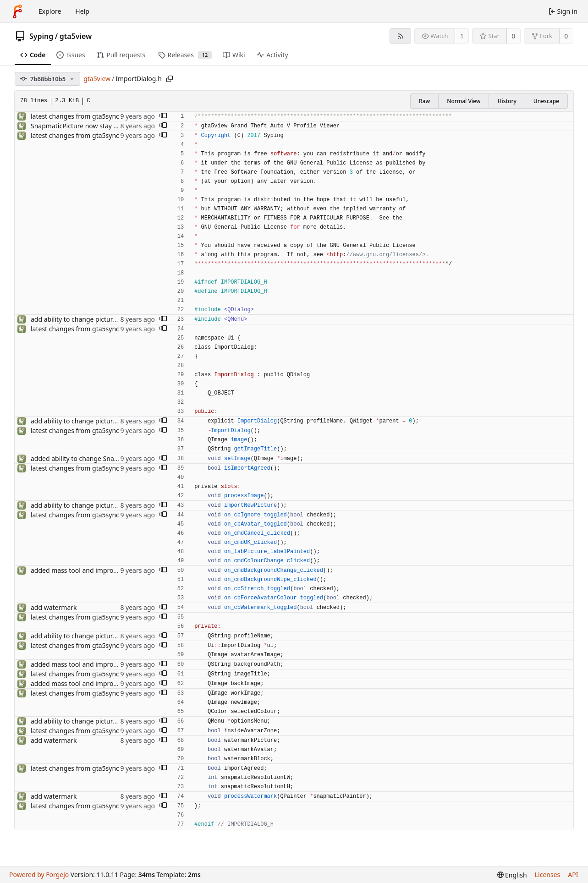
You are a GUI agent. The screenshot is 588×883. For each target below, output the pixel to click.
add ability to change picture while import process (106, 319)
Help (82, 11)
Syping (41, 36)
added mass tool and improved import (88, 570)
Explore (50, 11)
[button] (163, 116)
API (573, 875)
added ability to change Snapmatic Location (96, 458)
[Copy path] (170, 79)
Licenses (548, 875)
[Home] (17, 11)
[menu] (512, 875)
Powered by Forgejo (39, 875)
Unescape (546, 101)
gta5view (76, 36)
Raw (424, 101)
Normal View (464, 101)
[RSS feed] (400, 36)
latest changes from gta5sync (75, 116)
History (507, 101)
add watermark (54, 607)
